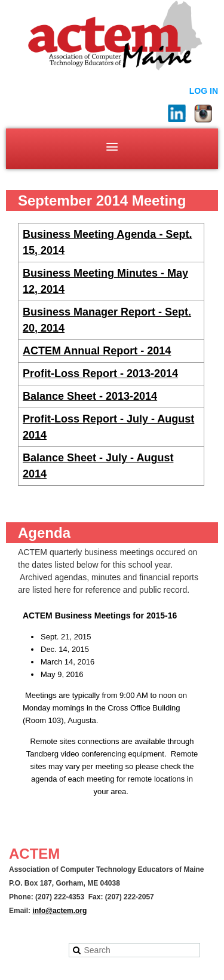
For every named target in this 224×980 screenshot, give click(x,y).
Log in (204, 91)
